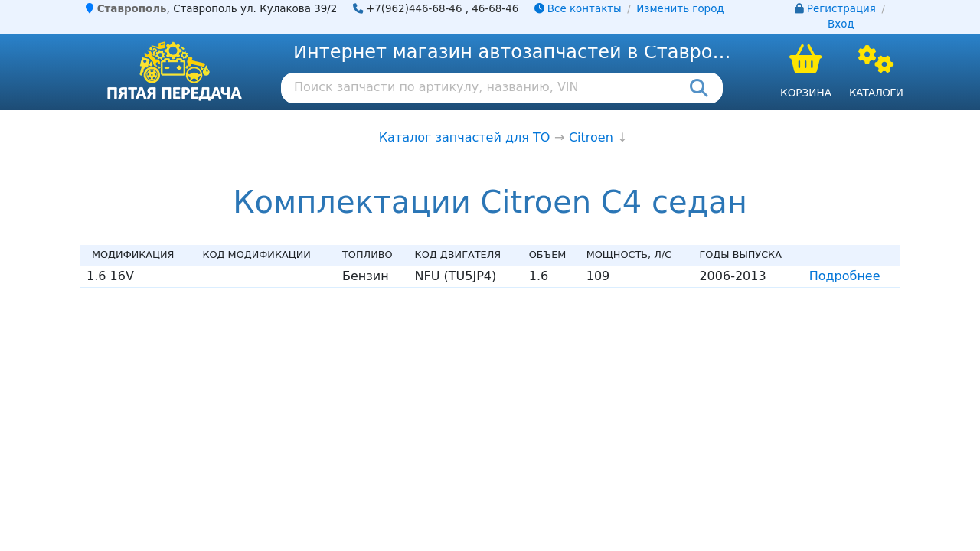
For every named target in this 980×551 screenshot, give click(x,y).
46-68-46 (495, 9)
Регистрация (841, 9)
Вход (841, 24)
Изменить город (680, 9)
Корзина (806, 93)
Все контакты (578, 9)
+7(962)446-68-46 (414, 9)
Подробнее (845, 276)
